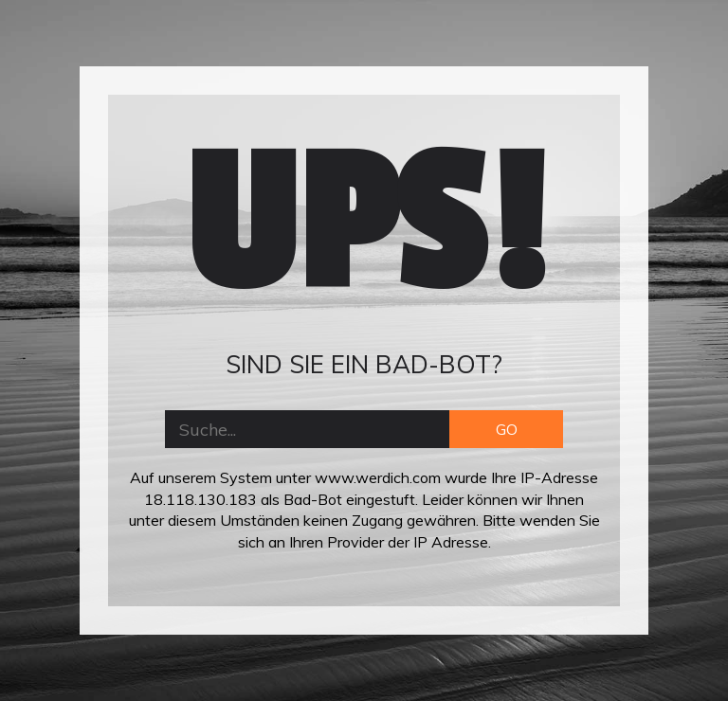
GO (507, 429)
